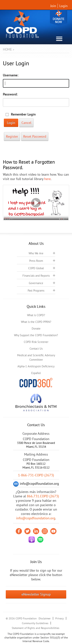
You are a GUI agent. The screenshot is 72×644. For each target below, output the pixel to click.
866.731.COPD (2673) (43, 496)
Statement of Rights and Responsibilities (36, 628)
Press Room (36, 261)
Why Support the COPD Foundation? (36, 335)
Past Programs (36, 290)
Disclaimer (45, 618)
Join (53, 6)
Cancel (26, 123)
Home (7, 49)
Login (63, 6)
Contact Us (36, 349)
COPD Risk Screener (36, 342)
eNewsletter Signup (36, 594)
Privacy (60, 618)
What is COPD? (36, 315)
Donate (59, 18)
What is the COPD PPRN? (36, 322)
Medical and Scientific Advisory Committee (36, 357)
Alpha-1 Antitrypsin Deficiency (36, 366)
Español (36, 373)
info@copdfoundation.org (36, 518)
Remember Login (23, 114)
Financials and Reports (36, 276)
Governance (36, 283)
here (47, 179)
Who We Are (36, 253)
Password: (10, 94)
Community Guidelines (35, 623)
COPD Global (36, 268)
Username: (11, 75)
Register (12, 136)
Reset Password (35, 136)
